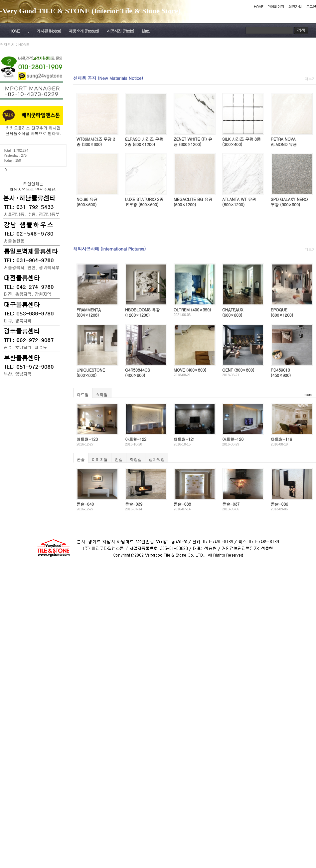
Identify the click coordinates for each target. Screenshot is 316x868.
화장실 (136, 459)
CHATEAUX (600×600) (233, 312)
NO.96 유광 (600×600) (87, 202)
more (308, 394)
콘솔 (81, 459)
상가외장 (157, 459)
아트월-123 (87, 439)
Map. (146, 31)
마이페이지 (276, 6)
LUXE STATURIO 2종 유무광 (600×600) (144, 202)
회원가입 (295, 6)
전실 (119, 459)
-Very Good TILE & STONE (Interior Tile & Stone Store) (90, 11)
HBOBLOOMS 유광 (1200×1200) (143, 312)
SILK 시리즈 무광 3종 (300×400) (241, 142)
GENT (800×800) (238, 370)
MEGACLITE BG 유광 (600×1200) (193, 202)
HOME (258, 6)
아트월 (83, 394)
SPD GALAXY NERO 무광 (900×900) (289, 202)
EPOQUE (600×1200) (282, 312)
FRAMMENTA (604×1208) (89, 312)
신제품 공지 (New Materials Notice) (108, 78)
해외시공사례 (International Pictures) (109, 249)
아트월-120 (233, 439)
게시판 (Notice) (49, 31)
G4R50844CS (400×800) (138, 372)
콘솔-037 (231, 504)
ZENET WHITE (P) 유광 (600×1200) (193, 142)
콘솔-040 (85, 504)
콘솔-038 (182, 504)
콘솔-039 (134, 504)
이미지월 (100, 459)
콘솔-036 (279, 504)
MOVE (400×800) (190, 370)
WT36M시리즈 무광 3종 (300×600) (96, 142)
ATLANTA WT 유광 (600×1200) (239, 202)
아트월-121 (184, 439)
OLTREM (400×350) (192, 310)
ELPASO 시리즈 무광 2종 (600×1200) (144, 142)
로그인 (311, 6)
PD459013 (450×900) (281, 372)
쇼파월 (102, 394)
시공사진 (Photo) (120, 31)
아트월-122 (136, 439)
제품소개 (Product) (84, 31)
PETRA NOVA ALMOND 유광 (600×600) (284, 144)
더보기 (310, 79)
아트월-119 (281, 439)
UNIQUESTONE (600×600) (91, 372)
